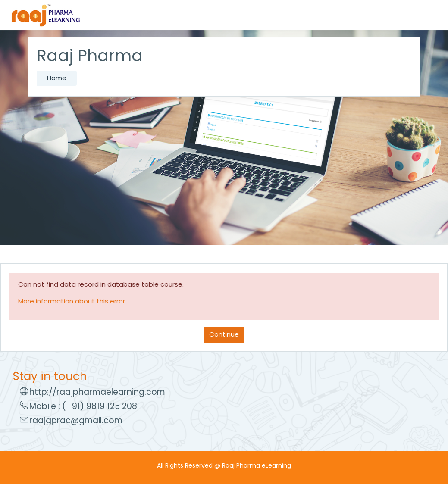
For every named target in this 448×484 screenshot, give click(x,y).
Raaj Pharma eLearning (257, 465)
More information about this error (72, 301)
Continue (224, 334)
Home (57, 78)
